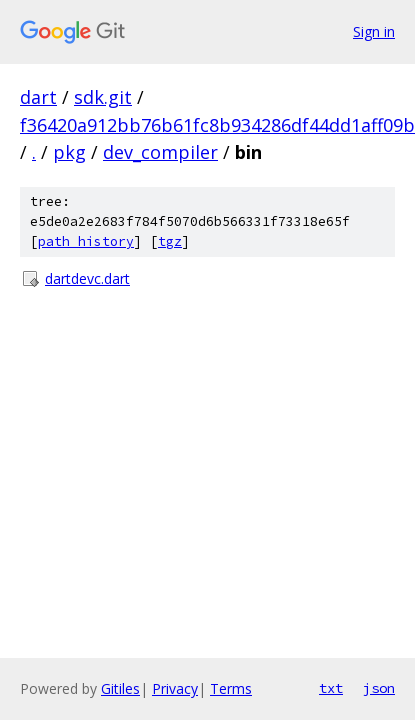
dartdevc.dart (87, 278)
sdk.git (103, 97)
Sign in (374, 31)
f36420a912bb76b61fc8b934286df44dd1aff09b (217, 125)
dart (38, 97)
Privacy (175, 688)
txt (331, 688)
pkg (69, 152)
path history (86, 241)
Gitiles (120, 688)
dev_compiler (160, 152)
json (379, 688)
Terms (231, 688)
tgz (170, 241)
